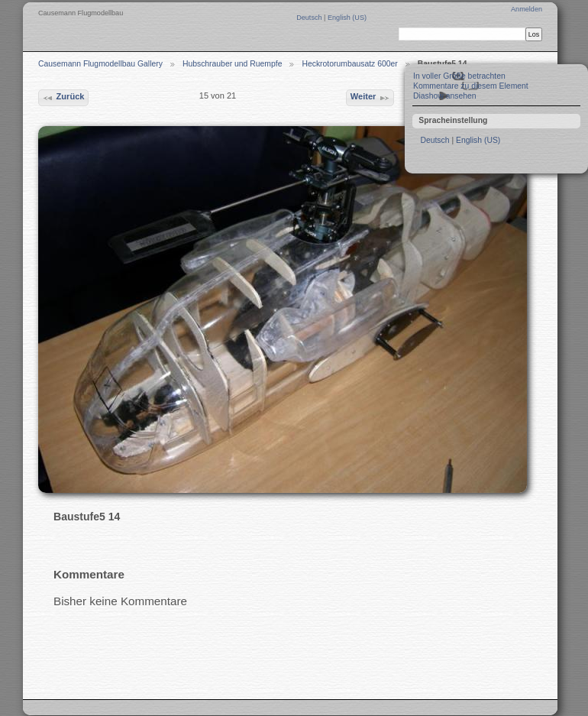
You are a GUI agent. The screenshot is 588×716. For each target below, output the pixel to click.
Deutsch (310, 18)
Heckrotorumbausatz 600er (349, 64)
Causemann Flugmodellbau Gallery (100, 64)
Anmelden (527, 9)
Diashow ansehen (445, 96)
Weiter (370, 98)
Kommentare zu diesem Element (471, 86)
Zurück (63, 98)
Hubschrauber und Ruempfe (233, 64)
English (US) (347, 18)
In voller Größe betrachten (459, 76)
